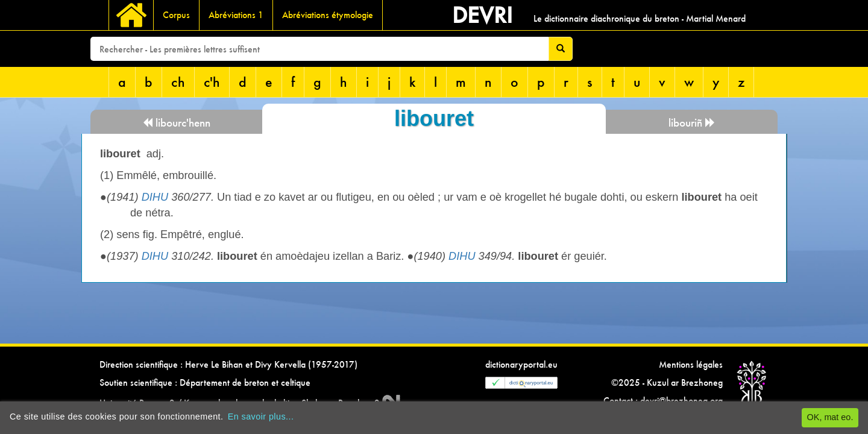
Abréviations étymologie (328, 15)
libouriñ (692, 123)
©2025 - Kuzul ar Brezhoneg (667, 382)
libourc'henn (176, 123)
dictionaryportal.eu (521, 364)
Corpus (176, 15)
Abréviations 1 (236, 15)
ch (178, 82)
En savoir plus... (261, 417)
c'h (212, 82)
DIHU (155, 197)
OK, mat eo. (830, 417)
